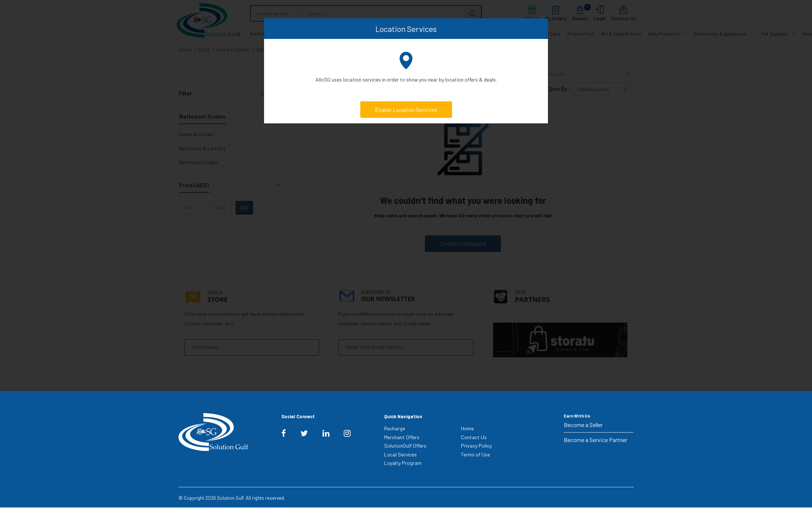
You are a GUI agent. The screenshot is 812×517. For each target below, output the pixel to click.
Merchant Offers (402, 437)
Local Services (400, 454)
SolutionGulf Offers (405, 446)
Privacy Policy (476, 446)
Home (467, 428)
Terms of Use (475, 454)
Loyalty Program (403, 463)
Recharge (395, 428)
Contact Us (474, 437)
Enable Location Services (406, 110)
